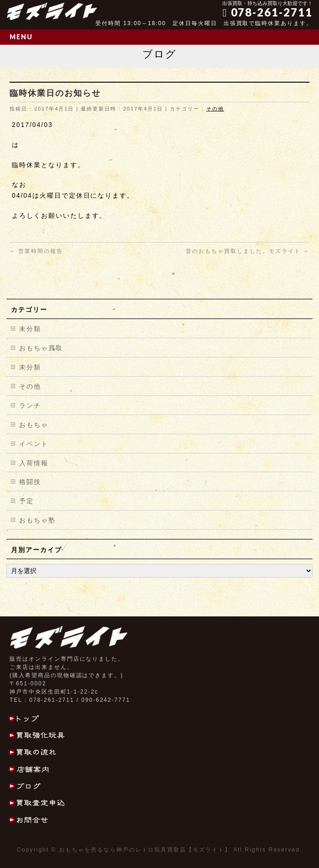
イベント (34, 444)
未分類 (30, 329)
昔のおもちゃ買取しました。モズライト (248, 251)
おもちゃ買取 (41, 348)
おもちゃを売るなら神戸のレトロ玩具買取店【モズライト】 (145, 850)
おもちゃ (34, 425)
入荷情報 (34, 463)
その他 (215, 109)
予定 (26, 501)
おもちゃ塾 (37, 520)
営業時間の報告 (36, 251)
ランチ (30, 405)
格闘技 (30, 482)
